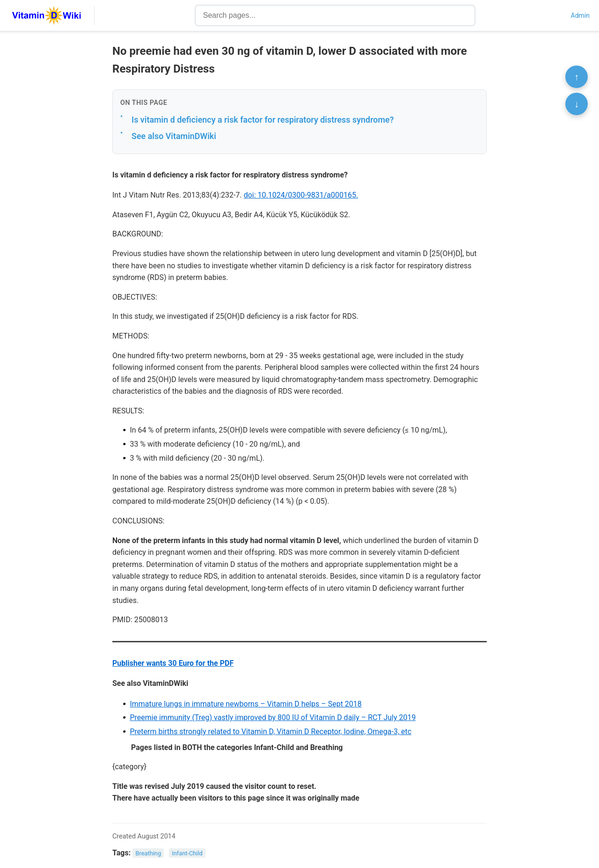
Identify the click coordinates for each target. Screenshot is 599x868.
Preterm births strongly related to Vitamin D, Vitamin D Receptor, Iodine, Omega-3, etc (270, 732)
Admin (580, 15)
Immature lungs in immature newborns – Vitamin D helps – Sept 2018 (245, 704)
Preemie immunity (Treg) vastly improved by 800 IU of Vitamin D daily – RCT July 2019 (273, 717)
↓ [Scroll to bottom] (577, 104)
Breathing (149, 853)
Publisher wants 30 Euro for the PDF (173, 663)
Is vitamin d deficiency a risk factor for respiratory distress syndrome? (263, 120)
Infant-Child (187, 853)
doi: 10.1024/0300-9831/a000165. (301, 195)
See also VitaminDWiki (174, 136)
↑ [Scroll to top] (577, 77)
